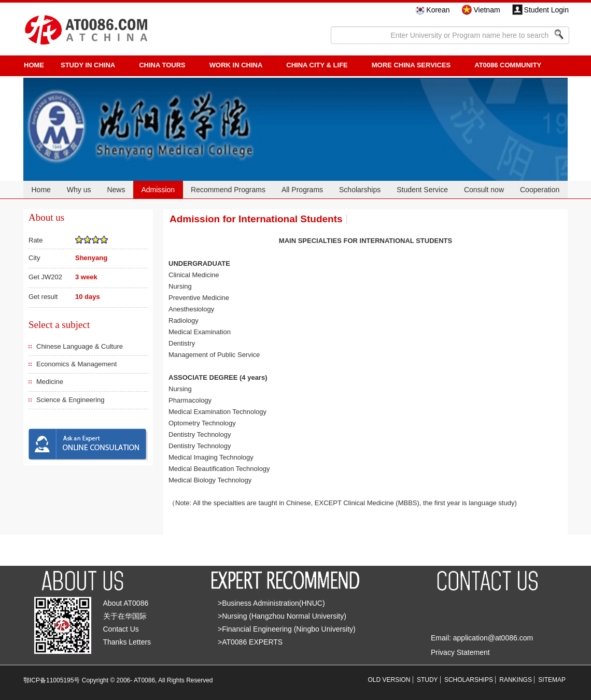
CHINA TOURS (162, 65)
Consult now (484, 190)
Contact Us (121, 629)
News (116, 190)
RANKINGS (516, 680)
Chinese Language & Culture (80, 346)
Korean (438, 10)
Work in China (236, 65)
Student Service (422, 190)
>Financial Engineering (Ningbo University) (287, 629)
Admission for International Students (256, 219)
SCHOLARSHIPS (469, 680)
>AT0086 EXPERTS (250, 642)
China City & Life (317, 65)
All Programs (302, 190)
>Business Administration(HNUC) (271, 603)
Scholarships (360, 190)
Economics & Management (76, 364)
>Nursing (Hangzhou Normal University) (282, 616)
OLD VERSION (389, 680)
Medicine (50, 382)
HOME (34, 65)
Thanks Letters (127, 642)
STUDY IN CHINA (88, 65)
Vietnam (487, 10)
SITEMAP (552, 680)
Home (41, 190)
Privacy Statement (460, 652)
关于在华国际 (125, 616)
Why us (79, 190)
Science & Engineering (71, 400)
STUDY (427, 680)
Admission (158, 190)
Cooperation (540, 190)
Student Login (546, 10)
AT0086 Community (508, 65)
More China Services (411, 65)
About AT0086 (126, 603)
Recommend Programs (228, 190)
